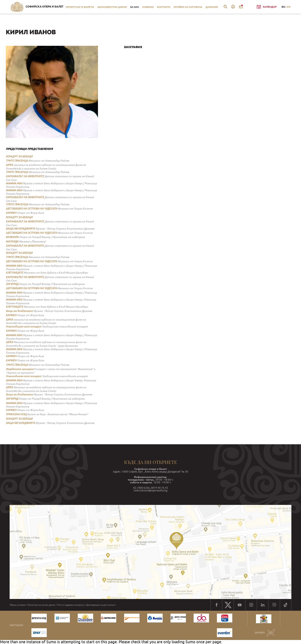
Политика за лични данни (41, 605)
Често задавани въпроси (71, 605)
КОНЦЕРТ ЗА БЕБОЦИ (19, 156)
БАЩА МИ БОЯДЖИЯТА (20, 229)
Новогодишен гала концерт (24, 327)
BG (283, 7)
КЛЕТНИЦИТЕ (14, 273)
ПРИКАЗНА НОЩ (16, 414)
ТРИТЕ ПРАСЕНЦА (17, 161)
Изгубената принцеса (20, 369)
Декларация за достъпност (101, 605)
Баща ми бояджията (19, 311)
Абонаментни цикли (112, 7)
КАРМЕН (11, 213)
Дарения (212, 7)
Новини (148, 7)
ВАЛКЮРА (12, 237)
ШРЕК (9, 165)
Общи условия (18, 605)
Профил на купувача (188, 7)
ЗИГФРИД (12, 284)
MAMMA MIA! (14, 183)
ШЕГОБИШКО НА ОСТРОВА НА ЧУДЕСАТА (31, 209)
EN (289, 7)
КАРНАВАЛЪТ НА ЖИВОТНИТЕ (25, 176)
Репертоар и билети (80, 7)
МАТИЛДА (12, 241)
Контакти (164, 7)
